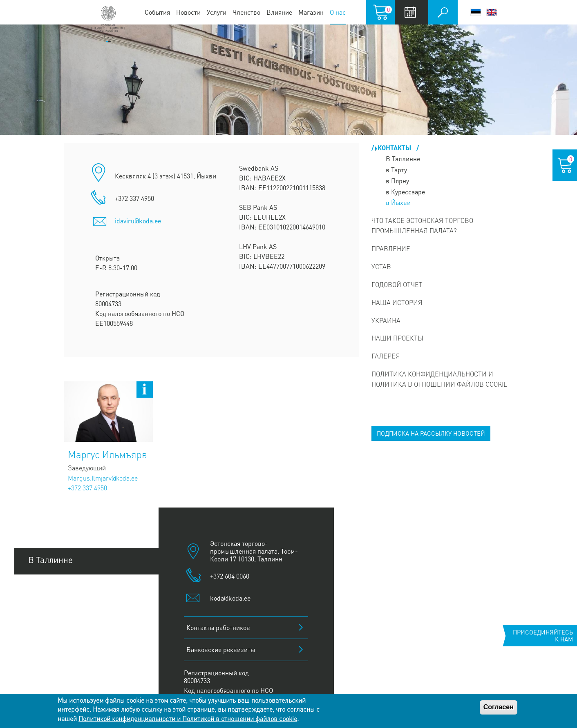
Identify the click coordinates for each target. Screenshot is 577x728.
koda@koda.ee (230, 598)
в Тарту (396, 170)
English (492, 12)
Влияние (279, 12)
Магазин (311, 12)
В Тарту (42, 587)
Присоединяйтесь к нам (543, 636)
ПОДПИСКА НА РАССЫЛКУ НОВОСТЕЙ (431, 433)
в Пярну (397, 181)
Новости (188, 12)
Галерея (386, 356)
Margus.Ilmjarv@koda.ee (103, 478)
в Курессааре (405, 192)
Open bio (145, 390)
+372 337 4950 (87, 488)
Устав (381, 266)
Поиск (443, 12)
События (157, 12)
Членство (246, 12)
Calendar (410, 12)
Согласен (499, 707)
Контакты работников (218, 627)
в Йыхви (398, 202)
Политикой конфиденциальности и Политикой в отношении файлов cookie (188, 718)
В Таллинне (403, 159)
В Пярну (44, 615)
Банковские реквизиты (221, 649)
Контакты (395, 148)
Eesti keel (476, 12)
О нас (338, 12)
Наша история (397, 302)
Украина (386, 320)
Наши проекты (397, 338)
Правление (391, 248)
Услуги (217, 12)
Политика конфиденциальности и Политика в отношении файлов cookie (439, 379)
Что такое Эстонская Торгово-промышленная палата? (424, 225)
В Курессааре (54, 670)
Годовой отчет (397, 284)
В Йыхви (45, 642)
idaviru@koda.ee (138, 221)
